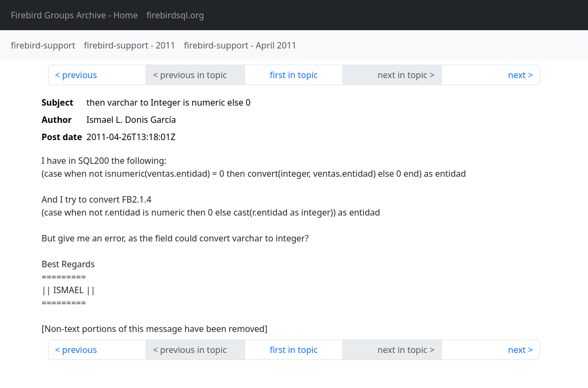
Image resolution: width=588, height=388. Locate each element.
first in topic (294, 75)
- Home (74, 15)
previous (79, 75)
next (517, 75)
